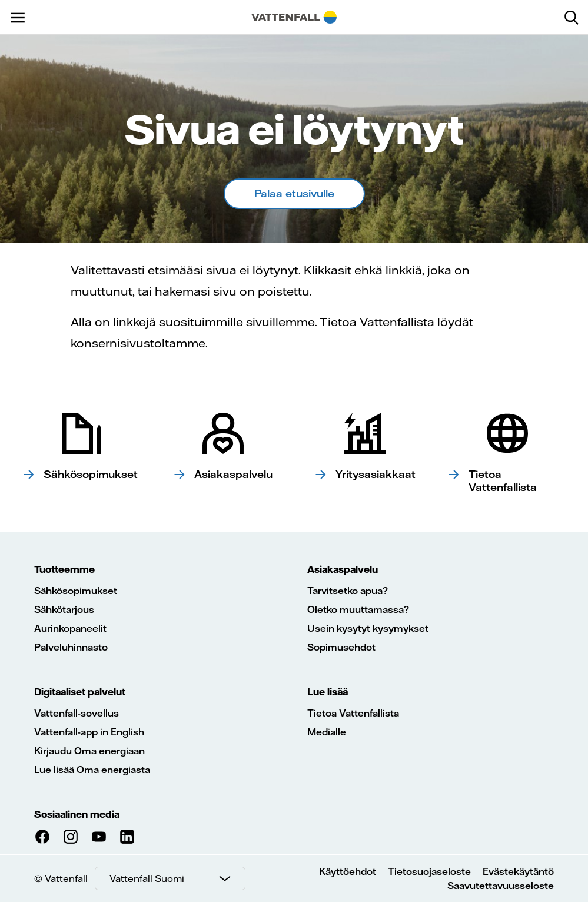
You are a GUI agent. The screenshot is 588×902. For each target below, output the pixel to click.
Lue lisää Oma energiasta (92, 770)
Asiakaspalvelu (343, 569)
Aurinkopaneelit (70, 628)
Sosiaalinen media (77, 814)
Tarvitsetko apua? (348, 591)
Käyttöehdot (348, 871)
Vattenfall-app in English (89, 732)
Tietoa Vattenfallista (353, 713)
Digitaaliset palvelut (80, 692)
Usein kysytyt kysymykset (368, 628)
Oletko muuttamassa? (358, 609)
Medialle (327, 732)
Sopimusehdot (341, 647)
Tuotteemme (64, 569)
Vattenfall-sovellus (77, 713)
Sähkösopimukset (76, 591)
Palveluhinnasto (71, 647)
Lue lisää (328, 692)
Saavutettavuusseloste (501, 886)
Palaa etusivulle (294, 193)
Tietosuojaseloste (429, 871)
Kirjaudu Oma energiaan (89, 751)
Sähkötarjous (64, 609)
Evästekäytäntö (518, 871)
